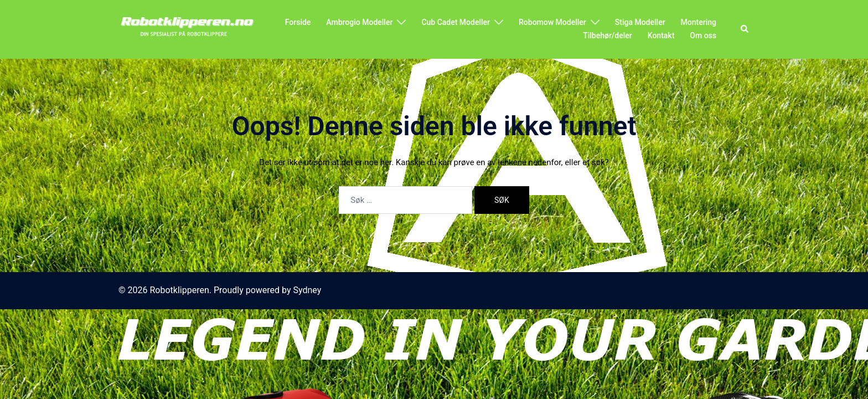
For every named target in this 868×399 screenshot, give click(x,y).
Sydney (308, 290)
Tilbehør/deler (608, 35)
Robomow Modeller (552, 22)
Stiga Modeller (640, 22)
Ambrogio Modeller (359, 22)
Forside (298, 22)
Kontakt (661, 35)
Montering (699, 22)
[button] (745, 29)
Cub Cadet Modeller (456, 22)
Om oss (703, 35)
